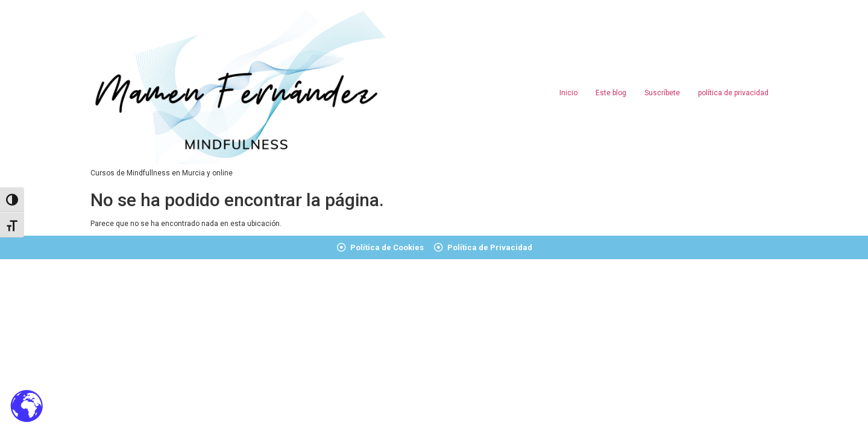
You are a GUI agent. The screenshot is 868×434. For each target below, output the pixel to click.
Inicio (568, 93)
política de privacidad (733, 93)
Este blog (611, 93)
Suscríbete (662, 93)
